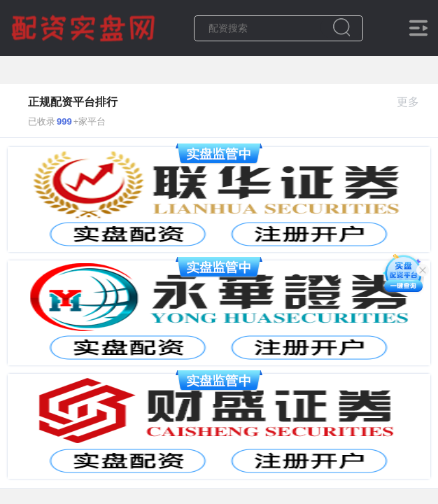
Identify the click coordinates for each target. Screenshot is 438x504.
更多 (414, 102)
